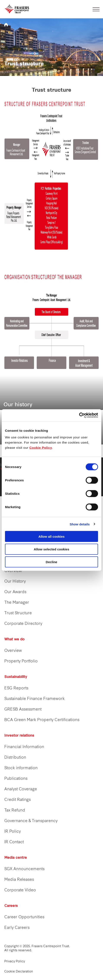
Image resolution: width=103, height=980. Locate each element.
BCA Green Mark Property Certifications (42, 720)
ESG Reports (16, 688)
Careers (11, 906)
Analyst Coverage (21, 789)
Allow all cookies (52, 536)
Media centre (16, 858)
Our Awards (15, 592)
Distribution (15, 758)
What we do (14, 640)
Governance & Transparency (31, 821)
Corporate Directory (23, 624)
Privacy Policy (15, 962)
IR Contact (14, 842)
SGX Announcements (24, 869)
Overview (13, 571)
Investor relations (19, 736)
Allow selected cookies (51, 549)
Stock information (21, 768)
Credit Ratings (18, 800)
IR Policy (13, 832)
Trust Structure (18, 613)
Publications (16, 779)
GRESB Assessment (23, 710)
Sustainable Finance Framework (35, 699)
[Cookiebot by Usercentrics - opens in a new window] (79, 415)
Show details (80, 524)
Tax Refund (15, 811)
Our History (15, 582)
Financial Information (24, 747)
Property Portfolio (21, 661)
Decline (51, 562)
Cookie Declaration (19, 972)
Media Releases (19, 880)
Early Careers (17, 928)
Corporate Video (20, 890)
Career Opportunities (24, 917)
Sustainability (16, 677)
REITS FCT (6, 25)
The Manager (17, 603)
